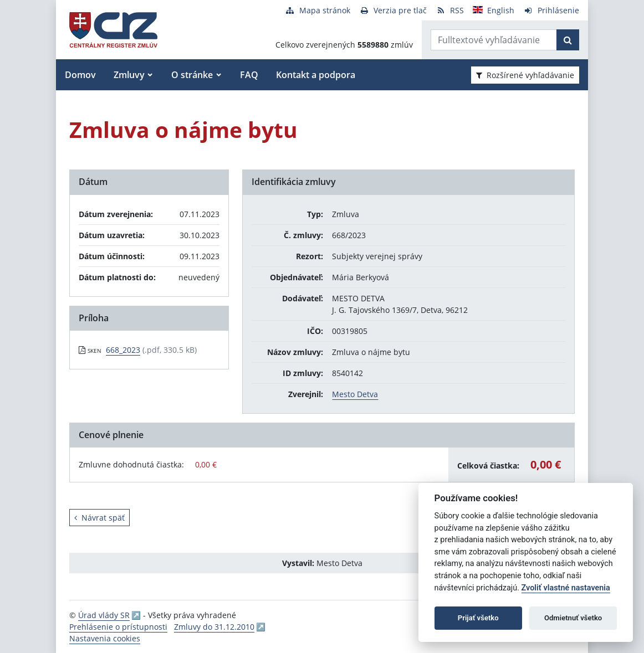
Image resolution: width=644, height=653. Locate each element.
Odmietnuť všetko (573, 618)
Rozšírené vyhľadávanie (525, 75)
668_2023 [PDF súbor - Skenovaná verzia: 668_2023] (123, 350)
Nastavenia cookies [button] (105, 638)
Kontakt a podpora (316, 75)
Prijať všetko (478, 618)
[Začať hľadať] (568, 40)
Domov (80, 75)
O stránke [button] (192, 75)
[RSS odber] (450, 10)
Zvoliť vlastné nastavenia (566, 588)
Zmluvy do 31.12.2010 (214, 627)
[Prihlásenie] (551, 10)
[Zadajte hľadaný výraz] (494, 40)
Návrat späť (99, 518)
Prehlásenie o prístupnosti (118, 627)
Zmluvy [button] (129, 75)
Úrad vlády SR (104, 615)
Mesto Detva (355, 394)
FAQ (249, 75)
